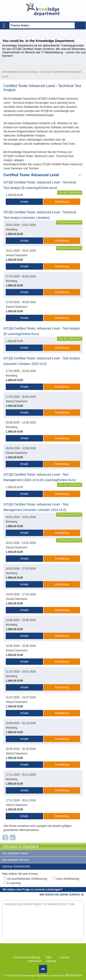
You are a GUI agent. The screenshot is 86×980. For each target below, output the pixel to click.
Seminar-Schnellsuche (16, 867)
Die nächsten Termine (16, 860)
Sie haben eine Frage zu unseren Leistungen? (32, 890)
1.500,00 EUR (14, 195)
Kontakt (65, 957)
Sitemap (51, 961)
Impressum (35, 961)
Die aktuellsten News (15, 853)
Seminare (33, 72)
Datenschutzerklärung (27, 957)
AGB (48, 957)
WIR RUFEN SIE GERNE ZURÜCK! (60, 895)
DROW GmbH (73, 975)
